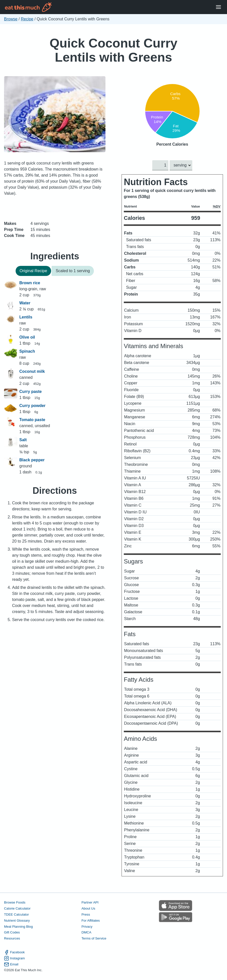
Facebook (14, 952)
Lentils (26, 317)
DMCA (86, 933)
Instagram (14, 958)
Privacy (87, 927)
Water (25, 303)
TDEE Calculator (16, 914)
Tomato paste (32, 420)
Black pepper (32, 460)
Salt (23, 440)
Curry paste (31, 392)
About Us (88, 908)
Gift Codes (12, 933)
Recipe (27, 19)
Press (86, 914)
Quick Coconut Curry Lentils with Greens (113, 50)
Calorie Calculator (17, 908)
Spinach (27, 351)
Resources (12, 939)
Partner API (90, 902)
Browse (11, 19)
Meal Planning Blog (18, 927)
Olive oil (27, 337)
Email (11, 964)
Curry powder (32, 406)
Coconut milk (32, 371)
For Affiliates (91, 921)
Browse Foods (15, 902)
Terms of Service (94, 939)
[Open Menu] (218, 7)
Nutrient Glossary (17, 921)
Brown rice (30, 283)
